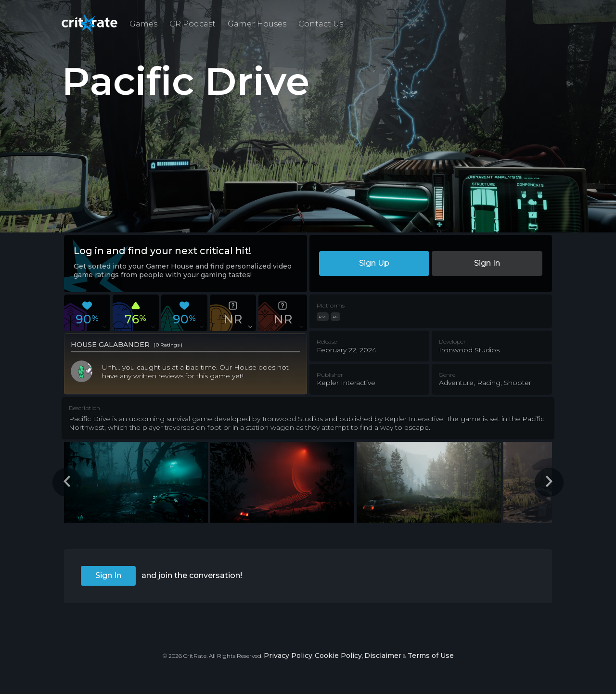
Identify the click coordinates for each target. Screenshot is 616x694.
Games (143, 24)
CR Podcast (192, 24)
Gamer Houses (257, 24)
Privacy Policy (288, 655)
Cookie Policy (338, 655)
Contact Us (321, 24)
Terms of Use (431, 655)
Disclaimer (383, 655)
